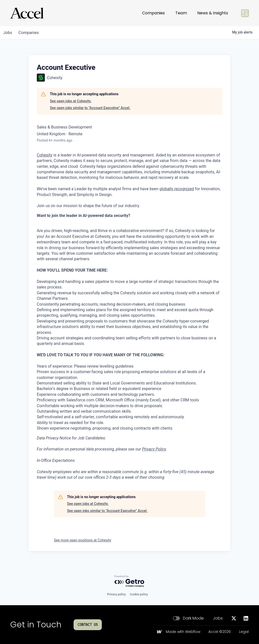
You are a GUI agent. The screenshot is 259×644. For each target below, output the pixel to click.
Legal (244, 632)
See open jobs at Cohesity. (71, 101)
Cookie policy (139, 594)
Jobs (218, 618)
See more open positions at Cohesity (83, 540)
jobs (8, 33)
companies (31, 33)
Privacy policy (116, 594)
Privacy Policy (154, 449)
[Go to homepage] (27, 13)
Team (181, 13)
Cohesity (45, 155)
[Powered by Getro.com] (129, 581)
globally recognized (176, 189)
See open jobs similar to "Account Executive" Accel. (90, 108)
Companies (153, 13)
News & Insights (213, 13)
